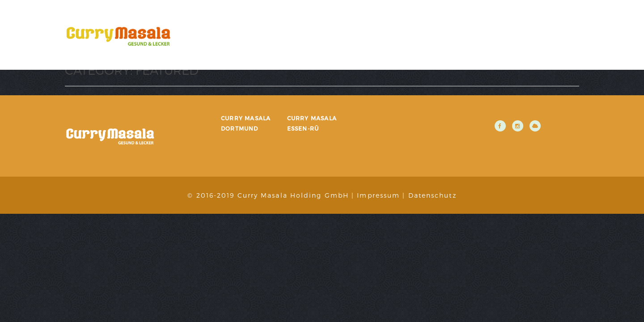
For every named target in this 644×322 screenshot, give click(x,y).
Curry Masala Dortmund (246, 123)
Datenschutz (432, 195)
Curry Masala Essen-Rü (312, 123)
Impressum (378, 195)
